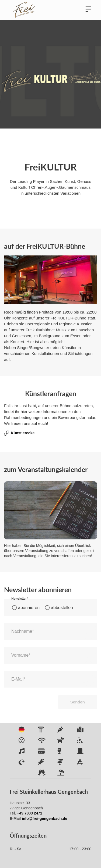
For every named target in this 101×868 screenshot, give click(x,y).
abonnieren (29, 608)
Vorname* (21, 655)
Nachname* (23, 631)
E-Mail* (18, 679)
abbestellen (62, 608)
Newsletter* (20, 599)
